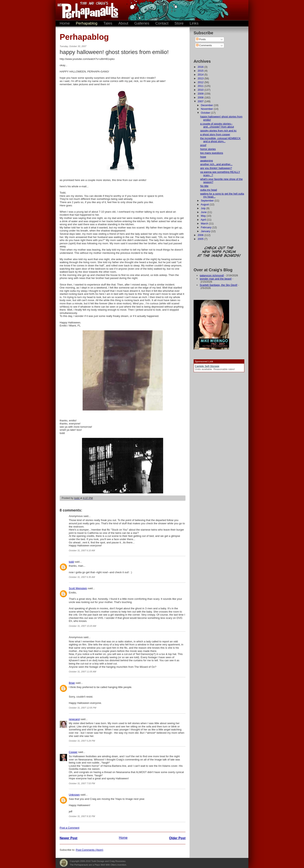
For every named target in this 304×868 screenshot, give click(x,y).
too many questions (212, 153)
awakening (206, 161)
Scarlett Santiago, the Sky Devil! (219, 285)
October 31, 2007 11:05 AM (82, 672)
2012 (201, 82)
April (204, 220)
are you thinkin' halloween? (216, 168)
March (205, 223)
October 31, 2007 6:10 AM (82, 550)
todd (71, 562)
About (123, 23)
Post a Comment (70, 828)
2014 (201, 75)
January (206, 231)
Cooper (73, 752)
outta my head (208, 190)
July (204, 208)
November (207, 109)
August (205, 204)
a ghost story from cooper (215, 134)
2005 (201, 239)
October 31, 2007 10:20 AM (82, 626)
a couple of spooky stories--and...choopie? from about (217, 125)
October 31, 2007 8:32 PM (82, 816)
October (206, 113)
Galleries (142, 23)
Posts (201, 39)
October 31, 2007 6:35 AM (82, 577)
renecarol (74, 719)
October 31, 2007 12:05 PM (82, 708)
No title (204, 186)
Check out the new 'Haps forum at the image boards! (219, 252)
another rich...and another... (216, 164)
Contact (162, 23)
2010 (201, 90)
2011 (201, 86)
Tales (108, 23)
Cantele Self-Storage (207, 366)
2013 (201, 78)
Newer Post (68, 838)
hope (203, 157)
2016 (201, 67)
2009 (201, 94)
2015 (201, 71)
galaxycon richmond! (212, 275)
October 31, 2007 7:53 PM (82, 783)
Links (194, 23)
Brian (72, 683)
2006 (201, 235)
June (204, 212)
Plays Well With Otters (64, 863)
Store (179, 23)
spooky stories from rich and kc (218, 131)
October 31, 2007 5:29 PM (82, 741)
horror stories (208, 149)
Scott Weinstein (78, 588)
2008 (201, 97)
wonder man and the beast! (216, 279)
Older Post (177, 838)
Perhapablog (87, 23)
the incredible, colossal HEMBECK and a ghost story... (220, 140)
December (207, 105)
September (208, 201)
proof (203, 145)
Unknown (74, 795)
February (207, 227)
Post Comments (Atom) (90, 850)
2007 (201, 101)
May (204, 216)
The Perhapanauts (86, 10)
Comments (204, 45)
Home (65, 23)
